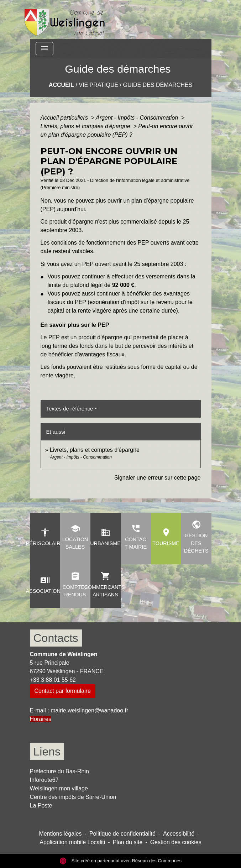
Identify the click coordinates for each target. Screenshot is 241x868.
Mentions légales (61, 834)
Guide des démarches (158, 85)
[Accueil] (65, 20)
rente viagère (57, 375)
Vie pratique (98, 85)
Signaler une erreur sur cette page (158, 478)
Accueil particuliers (65, 118)
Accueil (61, 85)
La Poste (41, 806)
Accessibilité (179, 834)
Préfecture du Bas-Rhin (59, 771)
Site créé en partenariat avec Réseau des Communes (120, 861)
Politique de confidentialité (122, 834)
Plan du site (128, 842)
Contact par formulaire (63, 691)
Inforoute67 (44, 780)
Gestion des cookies (176, 842)
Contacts (56, 638)
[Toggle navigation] (44, 49)
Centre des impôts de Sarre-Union (73, 797)
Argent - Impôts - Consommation (138, 118)
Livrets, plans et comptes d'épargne (86, 126)
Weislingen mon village (59, 788)
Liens (47, 752)
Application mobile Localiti (72, 842)
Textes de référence (70, 409)
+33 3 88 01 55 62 (53, 680)
